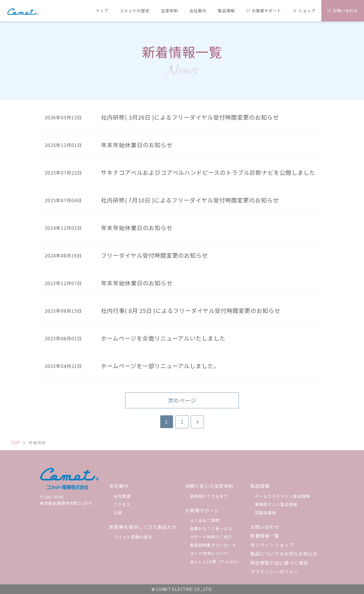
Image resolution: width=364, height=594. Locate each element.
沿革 (118, 513)
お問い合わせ (265, 527)
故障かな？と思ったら (211, 529)
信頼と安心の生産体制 (210, 486)
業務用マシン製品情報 (276, 504)
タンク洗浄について (209, 553)
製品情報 (260, 486)
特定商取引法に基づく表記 (279, 563)
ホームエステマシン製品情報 (282, 496)
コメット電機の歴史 (133, 537)
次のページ (182, 400)
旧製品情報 (265, 513)
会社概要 (122, 496)
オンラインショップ (272, 545)
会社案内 (119, 486)
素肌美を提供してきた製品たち (143, 527)
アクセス (122, 504)
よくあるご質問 (205, 520)
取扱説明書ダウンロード (213, 545)
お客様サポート (202, 510)
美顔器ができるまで (209, 496)
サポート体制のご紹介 (211, 537)
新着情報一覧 (265, 536)
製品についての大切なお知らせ (284, 554)
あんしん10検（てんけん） (216, 562)
